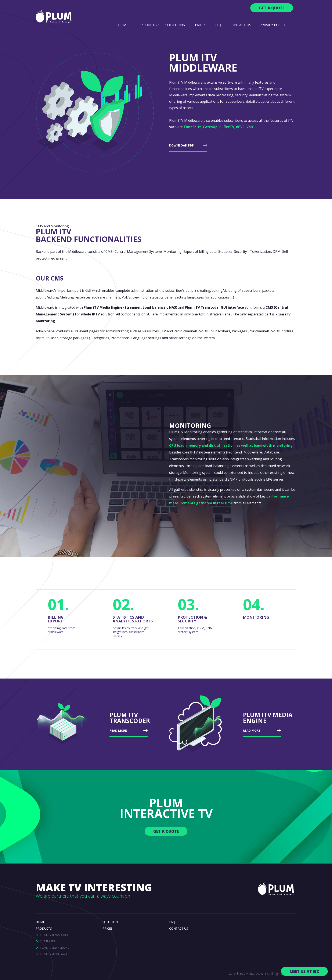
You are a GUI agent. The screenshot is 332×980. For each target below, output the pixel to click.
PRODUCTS (148, 25)
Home (123, 25)
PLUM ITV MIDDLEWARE (54, 954)
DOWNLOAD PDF (181, 146)
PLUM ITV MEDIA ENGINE (54, 948)
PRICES (201, 25)
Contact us (240, 25)
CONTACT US (179, 928)
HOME (40, 922)
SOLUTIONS (175, 25)
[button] (159, 25)
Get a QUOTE (272, 8)
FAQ (218, 25)
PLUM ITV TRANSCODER (54, 935)
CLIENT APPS (47, 941)
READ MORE (118, 731)
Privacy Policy (273, 25)
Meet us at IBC (304, 971)
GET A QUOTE (166, 831)
